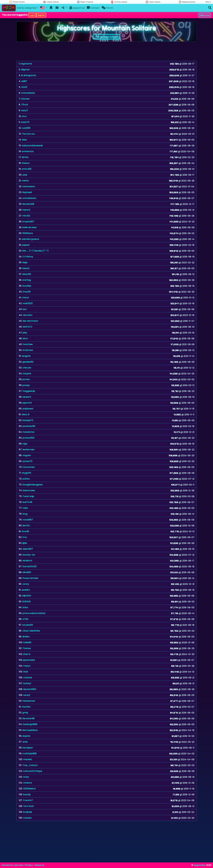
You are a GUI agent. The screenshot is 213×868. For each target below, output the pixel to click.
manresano (29, 186)
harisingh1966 (30, 724)
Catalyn (27, 818)
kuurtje (27, 794)
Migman (25, 70)
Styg (25, 514)
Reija (25, 262)
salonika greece (30, 239)
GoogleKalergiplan (33, 485)
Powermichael (30, 578)
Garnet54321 (30, 566)
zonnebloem (29, 198)
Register (41, 15)
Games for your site (12, 865)
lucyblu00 (28, 625)
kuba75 (25, 122)
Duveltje (27, 286)
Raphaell (27, 192)
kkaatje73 (28, 420)
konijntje (27, 812)
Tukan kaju (28, 496)
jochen (26, 379)
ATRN (25, 619)
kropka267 (28, 222)
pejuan (26, 245)
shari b (27, 654)
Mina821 (27, 572)
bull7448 (27, 502)
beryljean (28, 748)
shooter (25, 99)
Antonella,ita (28, 93)
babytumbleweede (32, 146)
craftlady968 (29, 754)
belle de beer (30, 227)
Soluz (25, 607)
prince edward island (34, 613)
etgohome (26, 64)
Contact (93, 8)
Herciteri (28, 315)
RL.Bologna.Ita (29, 75)
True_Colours (30, 765)
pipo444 (27, 403)
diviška (26, 637)
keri (25, 309)
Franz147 (28, 800)
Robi (26, 672)
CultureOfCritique (33, 771)
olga (25, 444)
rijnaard (27, 397)
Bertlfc (26, 526)
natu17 (25, 110)
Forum (107, 8)
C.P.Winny (28, 257)
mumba (26, 707)
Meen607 (28, 549)
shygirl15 (26, 473)
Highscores (205, 15)
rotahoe (28, 678)
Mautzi (26, 268)
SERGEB (26, 602)
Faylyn (27, 666)
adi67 (24, 81)
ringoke (27, 455)
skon (25, 338)
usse (25, 175)
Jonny (26, 584)
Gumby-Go (29, 555)
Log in (32, 15)
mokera (28, 783)
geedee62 (28, 362)
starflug (27, 280)
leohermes (28, 450)
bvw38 (25, 531)
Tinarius (27, 648)
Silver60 (27, 274)
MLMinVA (27, 561)
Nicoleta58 (28, 204)
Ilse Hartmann (30, 321)
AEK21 (24, 87)
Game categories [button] (27, 8)
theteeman (29, 701)
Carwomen (29, 467)
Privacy (29, 865)
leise (24, 140)
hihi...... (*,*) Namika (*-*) (35, 251)
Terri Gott (29, 806)
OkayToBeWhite (31, 631)
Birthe (25, 157)
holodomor (29, 432)
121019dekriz (29, 789)
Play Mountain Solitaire (106, 37)
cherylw (27, 368)
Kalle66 (27, 642)
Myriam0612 (30, 689)
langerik (26, 356)
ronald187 (28, 520)
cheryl (25, 298)
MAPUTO (27, 327)
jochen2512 (29, 438)
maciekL (28, 759)
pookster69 (29, 426)
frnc (25, 537)
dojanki (26, 736)
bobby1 (27, 683)
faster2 (26, 210)
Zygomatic (200, 865)
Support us (77, 8)
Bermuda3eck (30, 730)
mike (25, 508)
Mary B (26, 414)
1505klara (28, 233)
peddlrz (26, 590)
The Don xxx (28, 134)
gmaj (25, 713)
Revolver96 (29, 718)
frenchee (28, 344)
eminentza (28, 151)
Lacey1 (27, 695)
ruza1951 (26, 128)
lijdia (25, 543)
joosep (26, 385)
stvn (24, 116)
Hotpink (27, 374)
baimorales (29, 490)
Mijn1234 (27, 596)
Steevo (26, 163)
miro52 (26, 216)
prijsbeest (28, 409)
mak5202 (28, 303)
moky (26, 777)
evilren (26, 479)
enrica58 (27, 169)
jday (25, 333)
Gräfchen (28, 350)
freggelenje (29, 391)
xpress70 (27, 461)
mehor (25, 181)
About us (39, 865)
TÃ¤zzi (25, 105)
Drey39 (27, 292)
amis (25, 742)
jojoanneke (29, 660)
